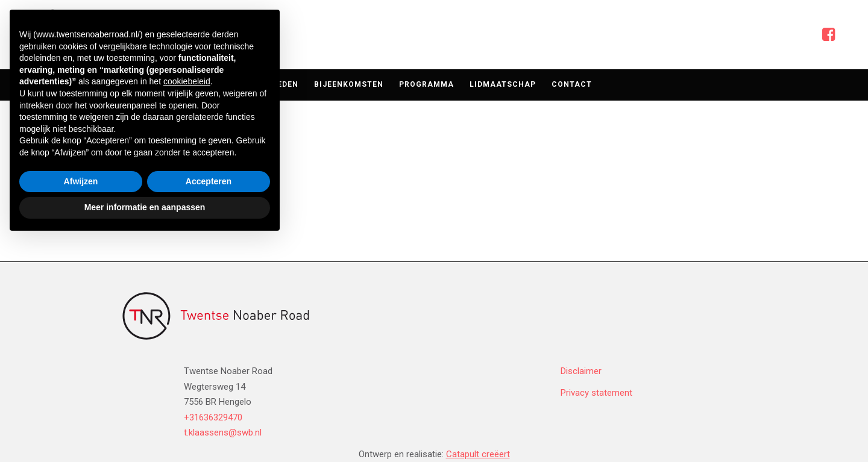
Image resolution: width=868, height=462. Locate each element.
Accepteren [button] (209, 403)
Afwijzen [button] (81, 403)
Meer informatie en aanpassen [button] (145, 429)
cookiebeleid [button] (187, 304)
